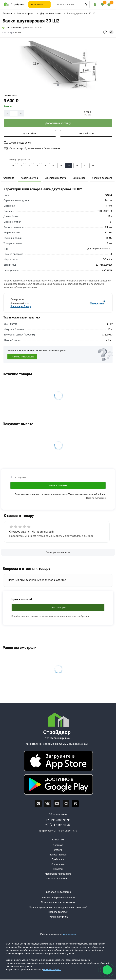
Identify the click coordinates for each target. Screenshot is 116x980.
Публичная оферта (58, 917)
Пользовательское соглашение (58, 902)
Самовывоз (79, 178)
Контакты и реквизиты (58, 879)
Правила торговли (58, 912)
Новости (58, 869)
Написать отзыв (58, 485)
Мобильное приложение (58, 874)
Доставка (58, 845)
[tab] (58, 85)
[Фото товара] (58, 64)
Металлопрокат (26, 14)
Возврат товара (58, 855)
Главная (7, 14)
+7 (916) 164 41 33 (58, 825)
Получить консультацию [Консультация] (22, 357)
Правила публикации (96, 498)
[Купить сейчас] (30, 133)
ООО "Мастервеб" (52, 970)
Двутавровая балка (51, 14)
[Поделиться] (111, 32)
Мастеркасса (69, 934)
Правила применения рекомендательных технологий (58, 907)
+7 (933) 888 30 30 (58, 820)
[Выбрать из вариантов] (12, 166)
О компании (58, 864)
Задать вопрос (58, 608)
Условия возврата (102, 178)
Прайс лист (58, 859)
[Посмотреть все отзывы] (58, 552)
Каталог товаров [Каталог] (37, 4)
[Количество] (14, 113)
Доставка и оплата (56, 178)
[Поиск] (86, 4)
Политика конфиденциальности (58, 898)
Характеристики (30, 178)
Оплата (58, 850)
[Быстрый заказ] (86, 133)
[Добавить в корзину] (58, 123)
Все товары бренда (21, 306)
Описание (9, 178)
